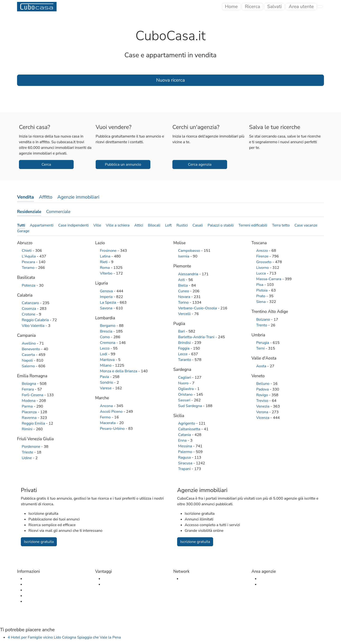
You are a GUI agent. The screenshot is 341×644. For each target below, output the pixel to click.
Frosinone (109, 251)
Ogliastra (186, 389)
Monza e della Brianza (119, 371)
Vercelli (185, 314)
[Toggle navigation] (301, 7)
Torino (184, 302)
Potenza (29, 285)
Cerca (46, 164)
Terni (261, 348)
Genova (107, 291)
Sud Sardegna (191, 406)
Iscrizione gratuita (39, 542)
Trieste (28, 452)
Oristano (186, 395)
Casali (198, 225)
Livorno (263, 268)
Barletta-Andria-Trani (197, 337)
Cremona (108, 343)
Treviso (263, 401)
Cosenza (29, 309)
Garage (23, 231)
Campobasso (190, 251)
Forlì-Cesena (33, 395)
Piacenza (30, 412)
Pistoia (262, 290)
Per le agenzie (115, 584)
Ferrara (28, 389)
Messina (186, 446)
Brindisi (185, 343)
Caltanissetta (190, 429)
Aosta (262, 366)
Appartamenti (42, 225)
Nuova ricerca (170, 80)
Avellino (29, 343)
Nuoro (184, 383)
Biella (183, 285)
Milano (106, 365)
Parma (28, 406)
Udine (27, 458)
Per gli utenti (114, 579)
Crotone (29, 314)
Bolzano (264, 320)
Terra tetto (281, 225)
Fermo (106, 417)
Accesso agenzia (273, 579)
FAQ (28, 584)
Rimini (28, 429)
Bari (182, 331)
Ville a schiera (118, 225)
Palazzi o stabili (221, 225)
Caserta (29, 355)
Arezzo (262, 251)
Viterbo (107, 273)
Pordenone (31, 447)
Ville (97, 225)
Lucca (262, 273)
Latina (106, 256)
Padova (263, 389)
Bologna (29, 384)
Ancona (107, 406)
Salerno (29, 366)
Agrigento (187, 423)
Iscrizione (267, 584)
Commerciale (58, 212)
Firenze (263, 256)
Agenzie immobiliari (78, 197)
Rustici (182, 225)
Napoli (28, 360)
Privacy (31, 601)
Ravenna (30, 418)
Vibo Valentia (34, 326)
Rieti (104, 262)
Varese (106, 388)
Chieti (27, 251)
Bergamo (108, 326)
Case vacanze (306, 225)
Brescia (107, 331)
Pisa (260, 285)
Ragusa (185, 457)
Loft (168, 225)
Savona (107, 308)
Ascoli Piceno (112, 412)
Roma (105, 268)
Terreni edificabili (253, 225)
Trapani (185, 469)
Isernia (184, 256)
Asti (182, 280)
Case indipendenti (73, 225)
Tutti (21, 225)
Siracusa (186, 463)
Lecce (183, 354)
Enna (183, 440)
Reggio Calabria (36, 320)
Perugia (263, 343)
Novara (185, 297)
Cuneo (184, 291)
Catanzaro (31, 303)
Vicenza (263, 418)
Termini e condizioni (41, 596)
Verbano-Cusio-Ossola (198, 308)
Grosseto (264, 262)
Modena (29, 401)
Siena (261, 302)
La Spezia (109, 302)
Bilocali (154, 225)
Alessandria (189, 274)
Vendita (25, 197)
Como (105, 337)
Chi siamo (33, 579)
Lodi (104, 354)
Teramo (29, 268)
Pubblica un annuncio (123, 164)
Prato (261, 296)
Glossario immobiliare (43, 590)
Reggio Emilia (34, 423)
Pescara (29, 262)
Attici (139, 225)
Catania (185, 435)
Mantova (108, 360)
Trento (262, 325)
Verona (263, 412)
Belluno (263, 384)
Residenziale (29, 212)
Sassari (185, 400)
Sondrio (107, 382)
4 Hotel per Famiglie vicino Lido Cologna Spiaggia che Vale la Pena (64, 637)
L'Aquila (29, 256)
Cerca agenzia (200, 164)
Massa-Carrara (269, 279)
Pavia (105, 377)
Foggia (184, 348)
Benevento (31, 349)
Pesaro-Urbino (113, 429)
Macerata (108, 423)
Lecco (105, 348)
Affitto (46, 197)
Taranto (185, 360)
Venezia (263, 406)
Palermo (186, 452)
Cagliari (185, 378)
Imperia (107, 297)
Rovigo (263, 395)
